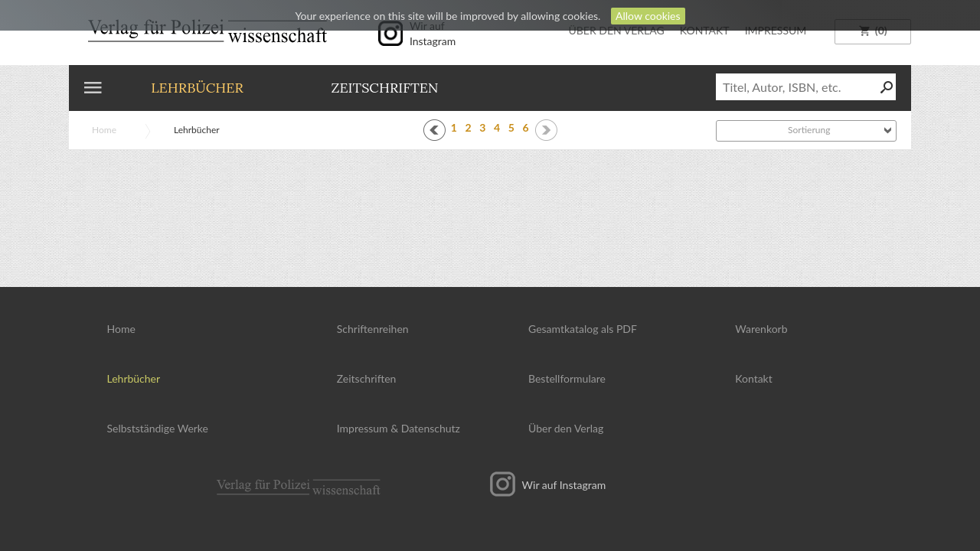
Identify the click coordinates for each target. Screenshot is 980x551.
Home (104, 130)
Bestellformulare (567, 378)
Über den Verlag (566, 428)
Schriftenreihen (373, 329)
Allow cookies (648, 16)
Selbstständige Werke (158, 428)
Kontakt (754, 378)
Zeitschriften (384, 88)
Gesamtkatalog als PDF (583, 329)
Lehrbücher (197, 88)
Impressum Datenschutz (399, 428)
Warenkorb (761, 329)
